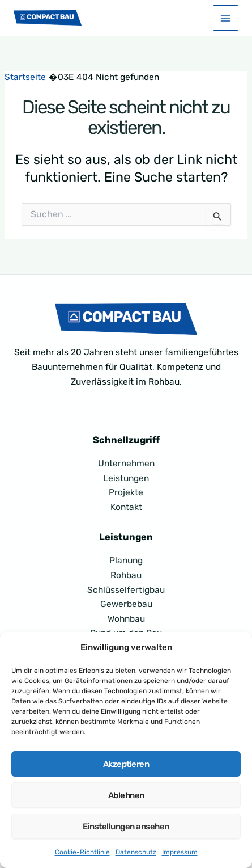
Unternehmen (126, 464)
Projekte (126, 492)
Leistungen (126, 478)
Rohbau (126, 575)
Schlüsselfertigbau (126, 590)
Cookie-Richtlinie (82, 852)
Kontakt (126, 507)
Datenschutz (136, 852)
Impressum (180, 852)
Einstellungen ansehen (126, 827)
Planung (126, 561)
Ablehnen (126, 795)
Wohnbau (126, 619)
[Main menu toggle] (226, 18)
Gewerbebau (126, 604)
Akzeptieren (126, 764)
